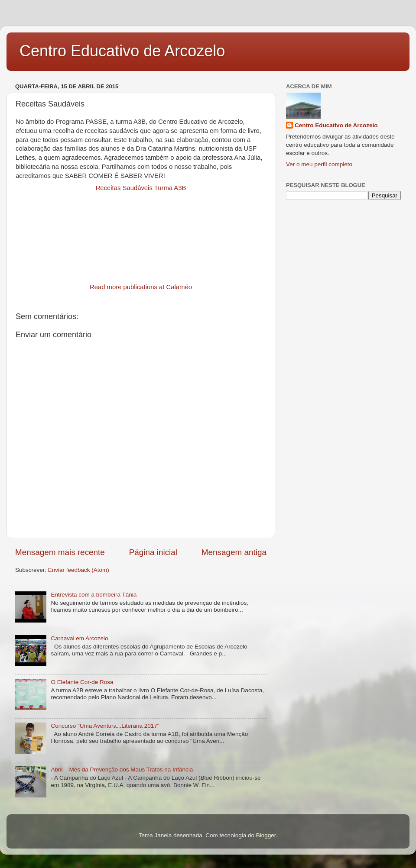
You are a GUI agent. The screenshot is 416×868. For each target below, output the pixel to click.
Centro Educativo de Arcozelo (122, 51)
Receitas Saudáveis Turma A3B (141, 188)
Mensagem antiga (234, 552)
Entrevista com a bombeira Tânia (94, 595)
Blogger (266, 835)
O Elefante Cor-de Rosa (82, 682)
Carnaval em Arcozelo (79, 638)
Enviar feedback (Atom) (79, 570)
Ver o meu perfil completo (319, 164)
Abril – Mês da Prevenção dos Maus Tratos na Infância (122, 770)
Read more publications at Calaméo (141, 287)
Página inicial (153, 552)
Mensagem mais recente (60, 552)
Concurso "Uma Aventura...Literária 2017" (105, 726)
